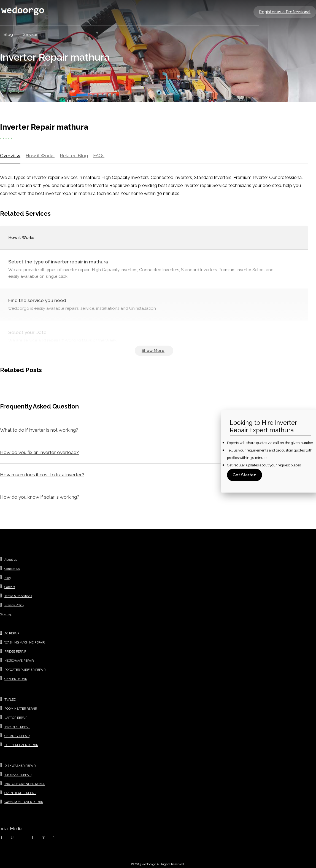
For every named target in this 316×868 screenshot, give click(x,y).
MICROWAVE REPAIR (19, 661)
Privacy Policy (14, 605)
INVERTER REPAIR (17, 727)
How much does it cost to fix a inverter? (42, 475)
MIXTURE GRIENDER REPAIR (25, 784)
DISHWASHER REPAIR (20, 766)
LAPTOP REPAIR (16, 718)
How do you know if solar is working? (40, 497)
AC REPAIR (12, 633)
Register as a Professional (285, 12)
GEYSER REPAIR (16, 679)
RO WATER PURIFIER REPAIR (25, 670)
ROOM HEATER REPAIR (21, 709)
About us (11, 560)
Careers (10, 587)
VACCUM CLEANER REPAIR (24, 802)
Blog (8, 578)
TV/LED (10, 700)
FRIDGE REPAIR (15, 652)
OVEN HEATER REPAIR (20, 793)
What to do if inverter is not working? (39, 430)
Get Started (245, 475)
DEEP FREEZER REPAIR (21, 745)
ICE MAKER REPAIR (18, 775)
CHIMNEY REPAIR (17, 736)
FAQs (99, 156)
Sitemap (6, 614)
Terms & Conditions (18, 596)
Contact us (12, 569)
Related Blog (74, 156)
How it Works (40, 156)
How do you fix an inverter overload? (39, 452)
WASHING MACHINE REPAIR (25, 643)
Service (30, 34)
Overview (10, 156)
